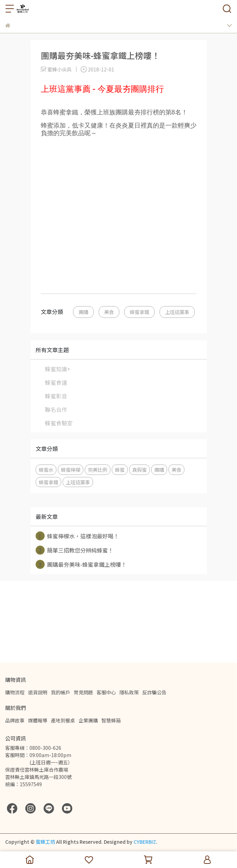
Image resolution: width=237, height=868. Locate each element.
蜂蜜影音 (56, 396)
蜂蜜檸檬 (71, 470)
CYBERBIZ (145, 842)
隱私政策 (129, 692)
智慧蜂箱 (111, 720)
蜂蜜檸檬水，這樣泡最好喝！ (77, 536)
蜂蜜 (120, 470)
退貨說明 (38, 692)
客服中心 (106, 692)
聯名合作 (56, 409)
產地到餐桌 (63, 720)
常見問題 (83, 692)
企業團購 (88, 720)
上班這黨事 (177, 312)
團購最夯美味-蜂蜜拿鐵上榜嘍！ (81, 564)
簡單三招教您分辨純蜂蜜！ (75, 550)
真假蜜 (139, 470)
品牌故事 (15, 720)
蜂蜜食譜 (56, 382)
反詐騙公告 (154, 692)
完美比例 (98, 470)
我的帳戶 (61, 692)
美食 (109, 312)
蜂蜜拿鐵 (139, 312)
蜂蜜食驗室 (59, 423)
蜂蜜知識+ (58, 369)
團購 (83, 312)
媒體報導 (38, 720)
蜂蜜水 (46, 470)
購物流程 (15, 692)
